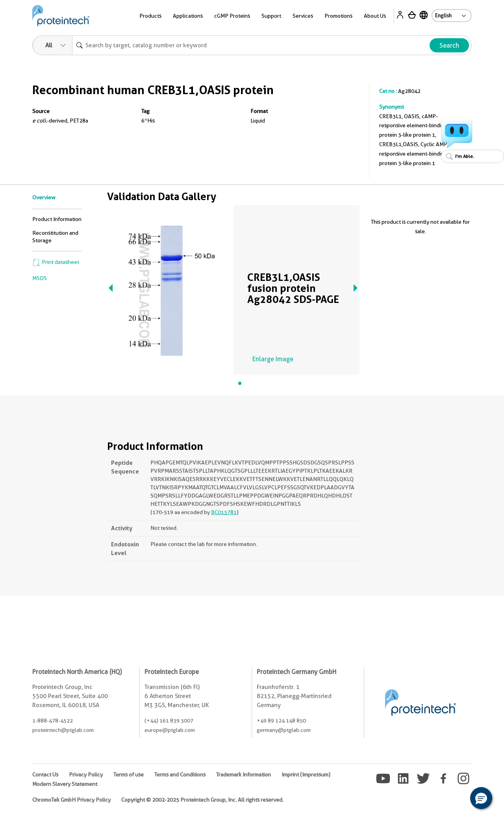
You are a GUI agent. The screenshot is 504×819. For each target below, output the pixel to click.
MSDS (40, 278)
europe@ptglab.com (170, 730)
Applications (188, 16)
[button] (481, 798)
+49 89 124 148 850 (281, 721)
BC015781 (224, 512)
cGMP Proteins (232, 16)
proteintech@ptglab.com (63, 730)
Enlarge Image (273, 359)
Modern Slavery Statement (65, 784)
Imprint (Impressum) (306, 774)
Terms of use (129, 774)
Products (150, 16)
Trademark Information (244, 774)
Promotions (338, 16)
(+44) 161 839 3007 (169, 721)
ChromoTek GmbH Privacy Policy (71, 800)
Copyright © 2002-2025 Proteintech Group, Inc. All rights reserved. (202, 800)
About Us (375, 16)
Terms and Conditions (180, 774)
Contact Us (45, 774)
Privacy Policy (86, 774)
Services (303, 16)
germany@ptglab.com (284, 730)
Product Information (57, 219)
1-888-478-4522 (53, 721)
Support (271, 16)
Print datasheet (56, 262)
